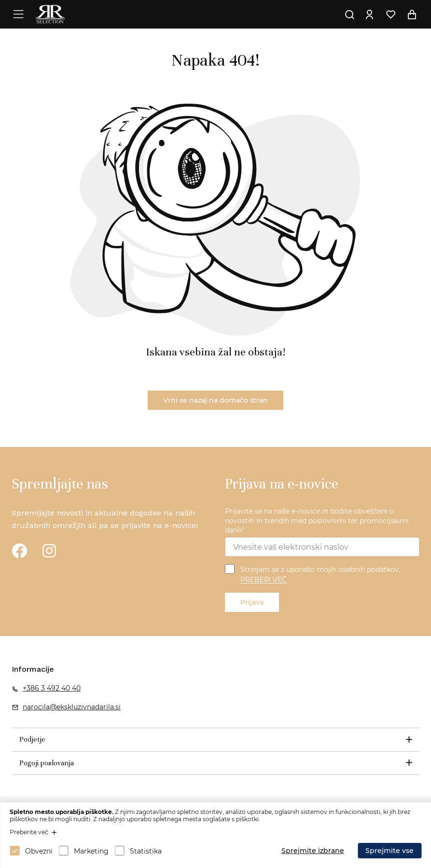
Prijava (252, 602)
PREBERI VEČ (264, 580)
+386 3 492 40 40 (52, 688)
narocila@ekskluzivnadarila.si (72, 707)
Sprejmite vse (389, 851)
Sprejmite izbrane (313, 851)
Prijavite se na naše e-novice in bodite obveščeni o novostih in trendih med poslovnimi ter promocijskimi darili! (317, 521)
